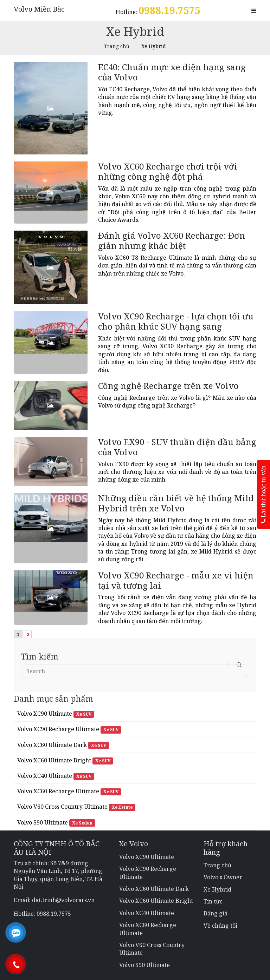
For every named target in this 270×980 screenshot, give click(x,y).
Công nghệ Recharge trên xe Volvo (168, 386)
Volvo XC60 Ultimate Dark (52, 745)
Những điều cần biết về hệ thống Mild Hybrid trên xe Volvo (176, 503)
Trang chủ (117, 46)
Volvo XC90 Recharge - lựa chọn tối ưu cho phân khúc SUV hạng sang (176, 321)
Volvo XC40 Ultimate (45, 776)
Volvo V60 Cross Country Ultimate (62, 807)
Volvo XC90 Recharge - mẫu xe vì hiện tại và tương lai (176, 580)
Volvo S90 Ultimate (43, 822)
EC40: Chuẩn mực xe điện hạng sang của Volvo (172, 72)
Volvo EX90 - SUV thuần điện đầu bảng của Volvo (177, 447)
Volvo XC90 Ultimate (45, 714)
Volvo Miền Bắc (39, 9)
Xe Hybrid (217, 889)
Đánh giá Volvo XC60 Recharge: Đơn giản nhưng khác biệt (172, 240)
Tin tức (213, 901)
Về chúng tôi (220, 926)
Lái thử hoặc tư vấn (263, 494)
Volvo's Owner (223, 877)
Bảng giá (216, 913)
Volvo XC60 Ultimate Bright (54, 760)
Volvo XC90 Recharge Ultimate (58, 729)
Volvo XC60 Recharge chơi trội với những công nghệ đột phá (168, 171)
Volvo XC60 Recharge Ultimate (58, 791)
